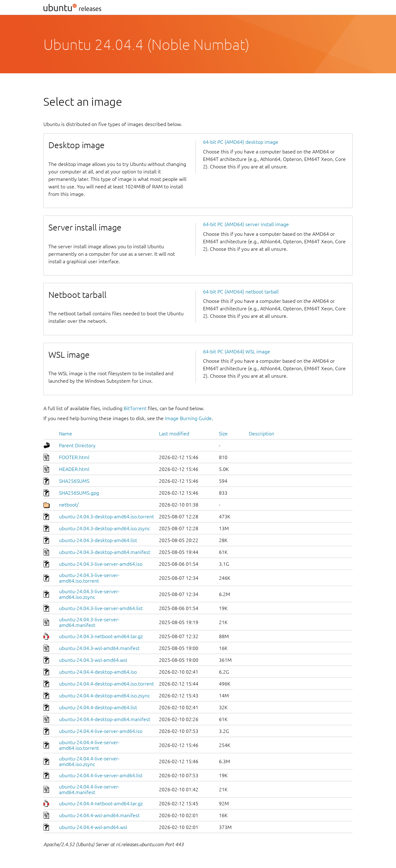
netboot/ (69, 505)
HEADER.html (74, 469)
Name (66, 434)
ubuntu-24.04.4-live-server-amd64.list (101, 775)
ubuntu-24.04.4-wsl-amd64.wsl (93, 827)
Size (223, 434)
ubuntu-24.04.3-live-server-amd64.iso (101, 564)
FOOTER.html (74, 457)
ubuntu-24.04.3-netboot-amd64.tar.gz (101, 636)
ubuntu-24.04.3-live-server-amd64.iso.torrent (89, 578)
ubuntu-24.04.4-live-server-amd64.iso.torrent (89, 745)
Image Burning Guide (188, 418)
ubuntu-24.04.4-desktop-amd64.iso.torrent (106, 684)
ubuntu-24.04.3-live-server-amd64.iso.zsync (89, 594)
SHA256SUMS (74, 481)
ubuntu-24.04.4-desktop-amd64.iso (98, 672)
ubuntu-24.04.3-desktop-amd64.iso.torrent (106, 516)
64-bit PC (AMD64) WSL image (237, 352)
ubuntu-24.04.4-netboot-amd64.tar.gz (101, 803)
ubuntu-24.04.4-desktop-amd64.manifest (105, 719)
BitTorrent (135, 408)
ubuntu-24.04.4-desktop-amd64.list (98, 707)
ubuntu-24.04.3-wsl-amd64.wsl (93, 660)
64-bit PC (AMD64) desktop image (241, 142)
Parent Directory (77, 445)
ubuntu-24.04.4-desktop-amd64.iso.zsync (104, 696)
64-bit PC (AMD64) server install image (246, 224)
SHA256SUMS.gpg (79, 493)
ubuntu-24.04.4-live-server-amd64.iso (101, 731)
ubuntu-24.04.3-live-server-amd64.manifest (89, 622)
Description (262, 434)
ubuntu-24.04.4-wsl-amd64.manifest (99, 815)
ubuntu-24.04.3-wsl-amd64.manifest (99, 648)
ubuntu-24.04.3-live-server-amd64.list (101, 608)
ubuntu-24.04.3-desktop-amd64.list (98, 540)
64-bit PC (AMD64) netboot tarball (241, 292)
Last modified (174, 434)
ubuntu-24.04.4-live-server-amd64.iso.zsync (89, 761)
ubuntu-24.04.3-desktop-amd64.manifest (105, 552)
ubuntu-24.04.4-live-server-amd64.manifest (89, 789)
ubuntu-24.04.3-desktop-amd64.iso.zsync (104, 528)
